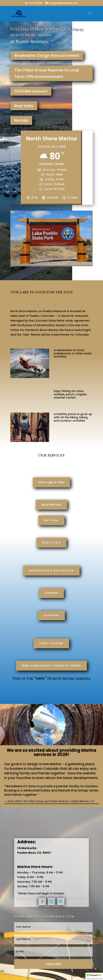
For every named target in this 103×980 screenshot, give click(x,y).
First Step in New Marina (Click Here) (47, 29)
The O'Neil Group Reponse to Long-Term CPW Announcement (47, 73)
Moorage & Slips (51, 482)
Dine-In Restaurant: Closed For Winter (51, 666)
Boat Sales (24, 106)
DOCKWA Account (31, 91)
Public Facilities (51, 643)
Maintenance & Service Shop (51, 571)
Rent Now (51, 520)
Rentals (21, 120)
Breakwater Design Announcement (47, 55)
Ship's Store (51, 543)
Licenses (51, 593)
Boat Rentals (51, 505)
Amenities (51, 615)
